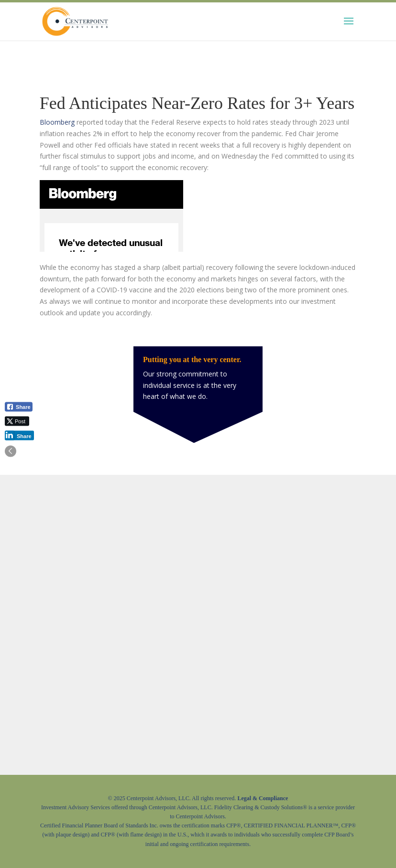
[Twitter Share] (17, 421)
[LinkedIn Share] (19, 435)
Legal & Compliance (263, 798)
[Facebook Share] (19, 407)
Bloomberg (57, 122)
